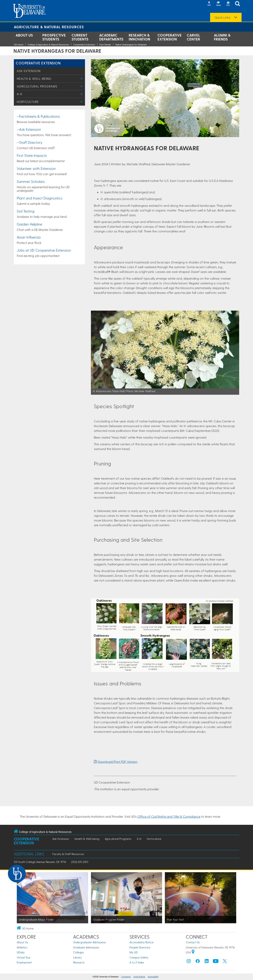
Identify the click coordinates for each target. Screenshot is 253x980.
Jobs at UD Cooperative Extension (44, 250)
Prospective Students (54, 37)
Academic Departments (111, 37)
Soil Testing (26, 211)
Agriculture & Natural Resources (49, 27)
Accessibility (153, 977)
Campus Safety (139, 957)
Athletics (22, 947)
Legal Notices (139, 977)
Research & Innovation (139, 37)
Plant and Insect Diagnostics (40, 198)
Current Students (80, 37)
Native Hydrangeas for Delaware (131, 45)
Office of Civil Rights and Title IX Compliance (169, 816)
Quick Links (222, 17)
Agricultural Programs (37, 86)
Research (79, 962)
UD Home (19, 45)
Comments (126, 977)
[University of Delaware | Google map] (193, 952)
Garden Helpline (29, 224)
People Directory (140, 947)
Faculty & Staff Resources (68, 854)
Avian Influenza (29, 237)
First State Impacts (32, 155)
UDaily (21, 952)
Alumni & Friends (222, 37)
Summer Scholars (31, 181)
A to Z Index (137, 962)
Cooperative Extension (170, 37)
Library (77, 957)
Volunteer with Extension (36, 168)
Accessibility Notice (141, 942)
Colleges (78, 952)
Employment (24, 962)
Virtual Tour (24, 957)
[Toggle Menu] (82, 78)
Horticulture (28, 102)
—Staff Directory (30, 142)
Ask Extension (29, 71)
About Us (24, 35)
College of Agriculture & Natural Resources (48, 45)
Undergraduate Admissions (89, 942)
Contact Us (193, 942)
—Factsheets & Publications (38, 116)
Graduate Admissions (86, 947)
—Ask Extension (29, 129)
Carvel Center (193, 37)
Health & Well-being (34, 79)
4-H (19, 94)
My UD (134, 952)
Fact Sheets (105, 45)
